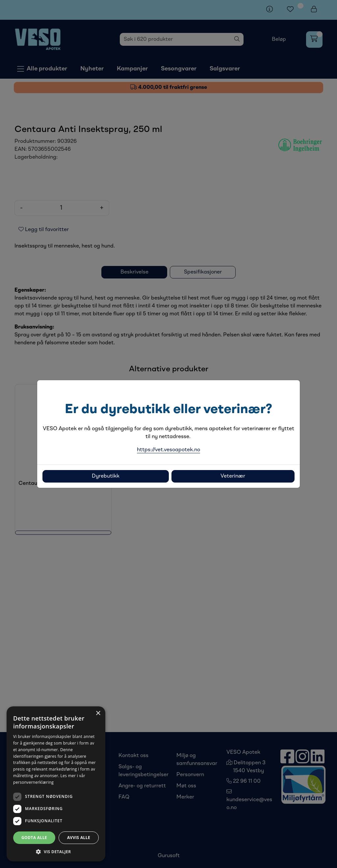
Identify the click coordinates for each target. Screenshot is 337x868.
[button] (56, 852)
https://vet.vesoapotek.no (168, 450)
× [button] (98, 713)
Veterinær (233, 476)
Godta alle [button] (34, 838)
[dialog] (56, 784)
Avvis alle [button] (79, 838)
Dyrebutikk (106, 476)
